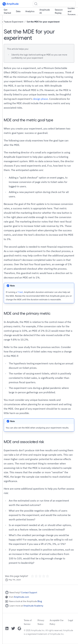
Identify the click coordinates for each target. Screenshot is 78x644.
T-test (20, 292)
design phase (40, 99)
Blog (40, 601)
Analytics (30, 11)
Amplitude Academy (33, 606)
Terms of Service (28, 622)
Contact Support (29, 592)
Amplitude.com (21, 597)
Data (18, 11)
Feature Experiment (14, 22)
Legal (70, 620)
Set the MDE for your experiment (43, 22)
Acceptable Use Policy (57, 622)
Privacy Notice (41, 622)
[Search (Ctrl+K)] (54, 4)
